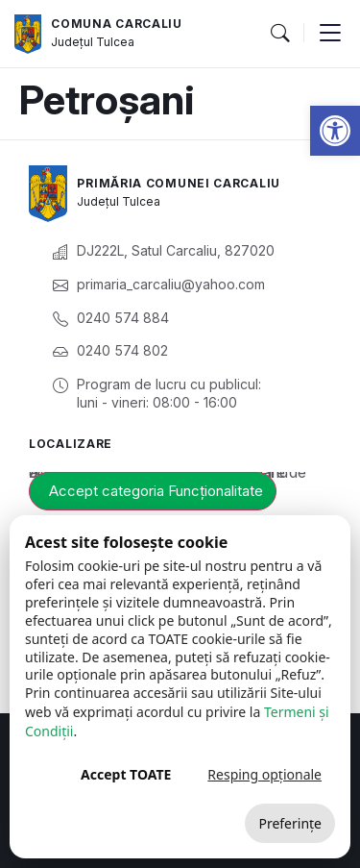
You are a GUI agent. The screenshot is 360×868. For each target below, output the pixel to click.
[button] (335, 131)
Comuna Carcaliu (117, 24)
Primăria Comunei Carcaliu (179, 183)
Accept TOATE (126, 774)
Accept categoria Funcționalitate (156, 491)
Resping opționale (264, 774)
